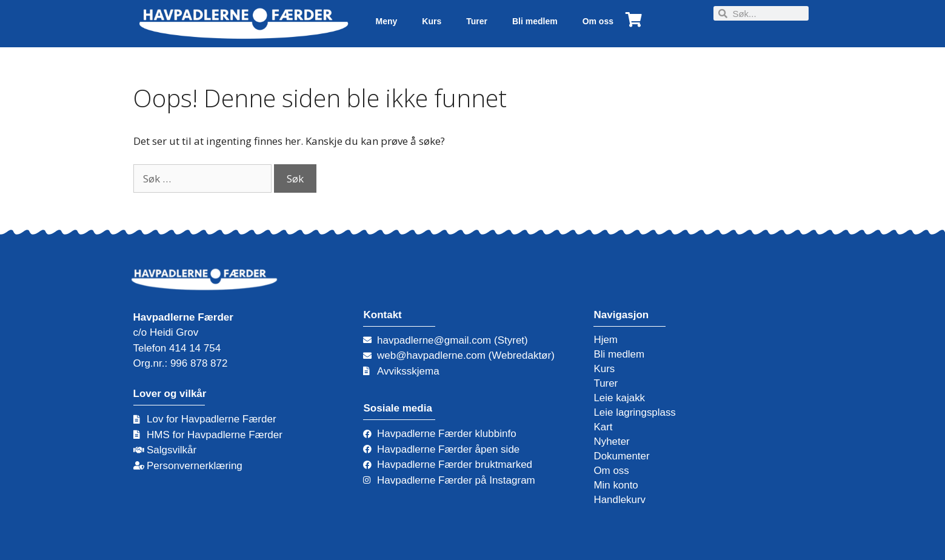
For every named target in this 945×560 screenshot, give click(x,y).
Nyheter (612, 442)
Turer (477, 21)
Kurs (432, 21)
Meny (386, 21)
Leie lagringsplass (635, 412)
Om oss (598, 21)
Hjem (606, 340)
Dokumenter (622, 456)
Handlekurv (619, 500)
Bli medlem (535, 21)
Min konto (616, 485)
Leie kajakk (619, 398)
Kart (603, 427)
